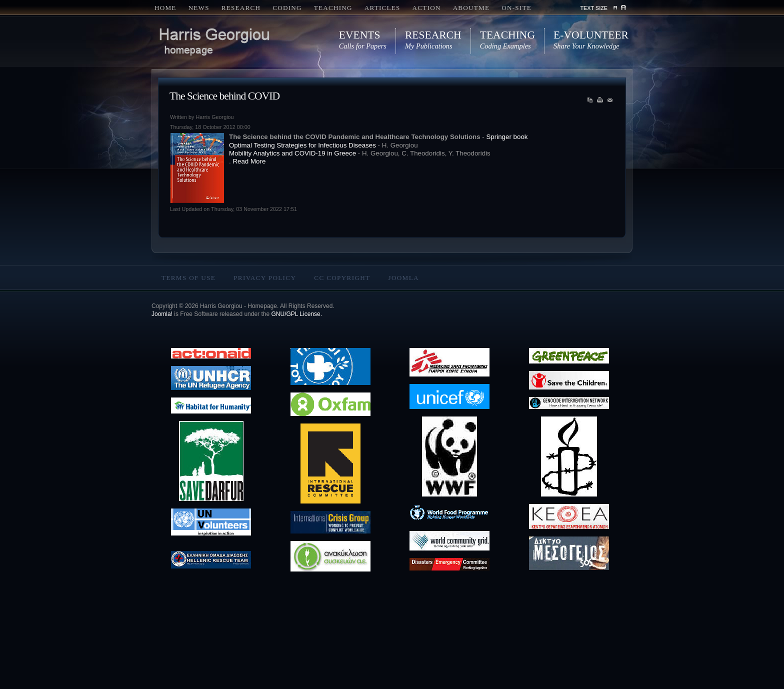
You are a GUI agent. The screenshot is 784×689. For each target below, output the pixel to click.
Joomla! (162, 314)
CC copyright (342, 278)
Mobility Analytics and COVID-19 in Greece (292, 153)
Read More (249, 161)
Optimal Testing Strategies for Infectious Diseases (302, 145)
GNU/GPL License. (296, 314)
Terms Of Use (188, 278)
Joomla (403, 278)
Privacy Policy (265, 278)
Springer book (507, 137)
